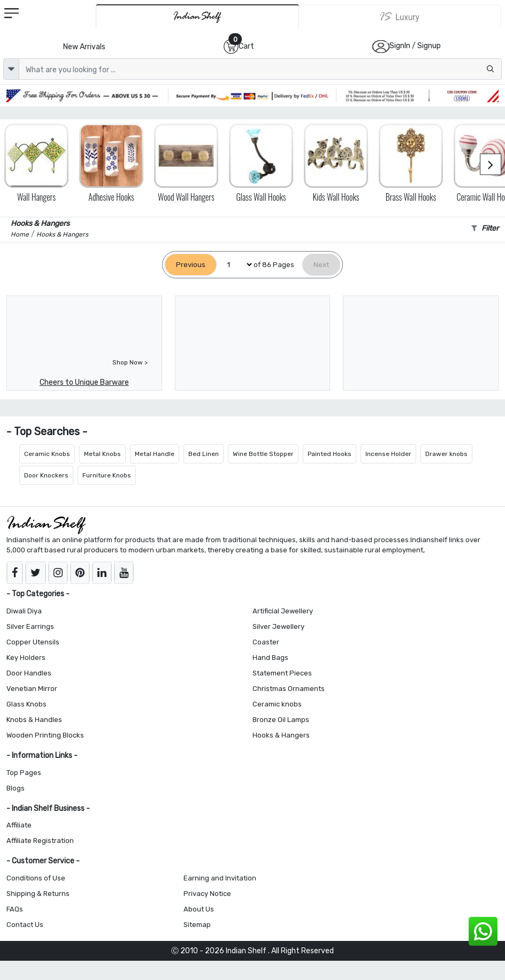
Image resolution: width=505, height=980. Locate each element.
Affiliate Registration (40, 841)
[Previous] (191, 265)
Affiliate (19, 825)
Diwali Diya (24, 611)
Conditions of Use (36, 878)
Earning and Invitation (220, 878)
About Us (199, 909)
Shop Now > (130, 362)
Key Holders (26, 658)
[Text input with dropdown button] (260, 69)
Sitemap (197, 925)
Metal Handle (155, 454)
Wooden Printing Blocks (45, 735)
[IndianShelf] (197, 16)
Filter (485, 228)
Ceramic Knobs (47, 454)
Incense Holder (388, 454)
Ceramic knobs (277, 704)
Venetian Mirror (32, 689)
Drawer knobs (446, 454)
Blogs (16, 788)
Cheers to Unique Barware (84, 382)
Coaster (266, 642)
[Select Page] (235, 265)
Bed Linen (204, 454)
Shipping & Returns (38, 894)
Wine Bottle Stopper (263, 454)
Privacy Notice (207, 894)
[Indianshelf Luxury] (400, 17)
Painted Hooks (330, 454)
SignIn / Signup (415, 46)
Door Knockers (46, 475)
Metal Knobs (102, 454)
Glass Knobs (26, 704)
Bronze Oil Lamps (281, 720)
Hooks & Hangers (281, 735)
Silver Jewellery (278, 626)
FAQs (15, 909)
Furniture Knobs (107, 475)
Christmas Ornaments (289, 689)
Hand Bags (270, 658)
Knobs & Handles (34, 720)
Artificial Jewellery (283, 611)
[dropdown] (11, 69)
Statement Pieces (282, 673)
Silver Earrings (30, 626)
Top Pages (24, 773)
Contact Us (25, 925)
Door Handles (29, 673)
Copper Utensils (33, 642)
